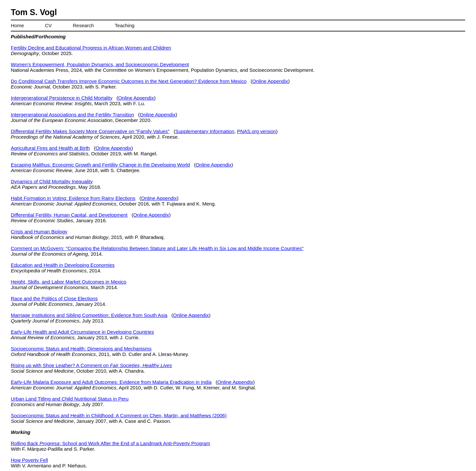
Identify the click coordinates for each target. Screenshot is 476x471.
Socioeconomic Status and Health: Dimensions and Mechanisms (81, 349)
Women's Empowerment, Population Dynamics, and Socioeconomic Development (100, 64)
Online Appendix (270, 81)
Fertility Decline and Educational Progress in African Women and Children (91, 48)
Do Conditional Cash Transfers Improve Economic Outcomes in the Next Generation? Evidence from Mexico (129, 81)
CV (48, 25)
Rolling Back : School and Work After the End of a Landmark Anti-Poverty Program (110, 443)
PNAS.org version (256, 131)
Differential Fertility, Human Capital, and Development (69, 215)
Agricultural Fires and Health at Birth (50, 148)
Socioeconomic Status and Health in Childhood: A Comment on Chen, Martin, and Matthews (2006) (119, 415)
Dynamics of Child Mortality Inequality (52, 181)
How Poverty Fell (29, 460)
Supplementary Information (205, 131)
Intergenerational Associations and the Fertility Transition (72, 115)
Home (17, 25)
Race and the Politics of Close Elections (54, 298)
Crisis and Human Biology (39, 232)
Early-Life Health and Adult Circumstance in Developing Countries (82, 332)
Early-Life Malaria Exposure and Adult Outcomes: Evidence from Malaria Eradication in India (111, 382)
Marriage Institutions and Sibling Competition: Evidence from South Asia (89, 315)
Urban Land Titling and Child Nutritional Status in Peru (70, 399)
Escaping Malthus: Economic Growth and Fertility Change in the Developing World (100, 165)
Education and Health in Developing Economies (63, 265)
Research (83, 25)
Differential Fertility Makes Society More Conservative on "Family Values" (90, 131)
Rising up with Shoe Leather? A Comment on (91, 365)
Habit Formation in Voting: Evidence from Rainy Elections (73, 198)
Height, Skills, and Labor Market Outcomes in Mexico (69, 282)
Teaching (124, 25)
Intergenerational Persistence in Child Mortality (62, 98)
